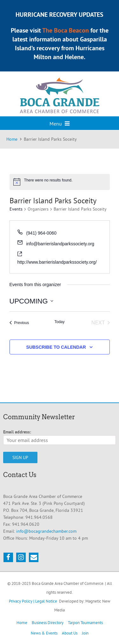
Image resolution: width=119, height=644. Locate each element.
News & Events (44, 633)
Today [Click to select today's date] (59, 322)
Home (22, 623)
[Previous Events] (19, 323)
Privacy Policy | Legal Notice (33, 601)
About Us (70, 633)
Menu (60, 124)
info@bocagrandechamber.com (46, 531)
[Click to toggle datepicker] (31, 301)
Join (85, 633)
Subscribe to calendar (56, 347)
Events (16, 209)
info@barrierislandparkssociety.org (60, 244)
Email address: (17, 432)
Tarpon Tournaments (85, 623)
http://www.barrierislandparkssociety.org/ (57, 262)
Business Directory (48, 623)
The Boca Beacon (66, 30)
